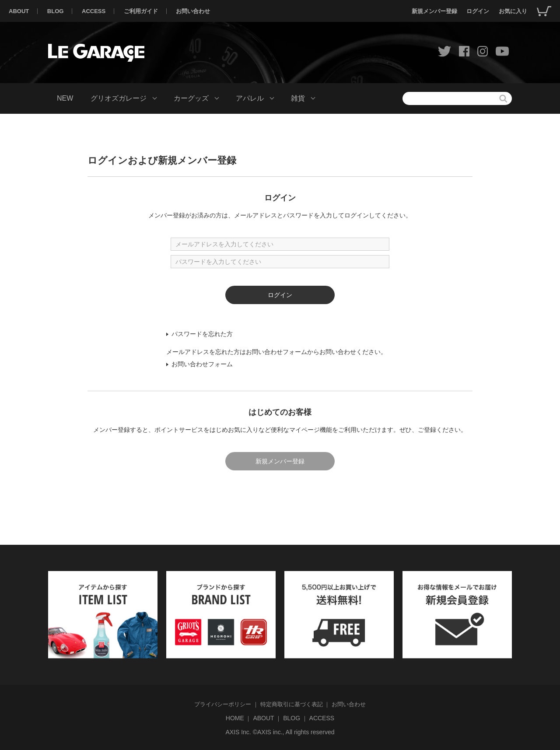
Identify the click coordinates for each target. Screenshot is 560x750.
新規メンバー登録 (434, 11)
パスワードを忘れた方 (202, 334)
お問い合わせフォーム (202, 364)
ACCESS (94, 11)
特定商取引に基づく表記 (292, 704)
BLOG (56, 11)
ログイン (478, 11)
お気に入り (513, 11)
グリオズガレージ (119, 98)
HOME (235, 718)
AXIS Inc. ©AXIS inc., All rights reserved (280, 732)
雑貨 (298, 98)
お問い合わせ (193, 11)
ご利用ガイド (141, 11)
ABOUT (19, 11)
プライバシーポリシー (223, 704)
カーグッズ (191, 98)
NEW (65, 98)
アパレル (250, 98)
